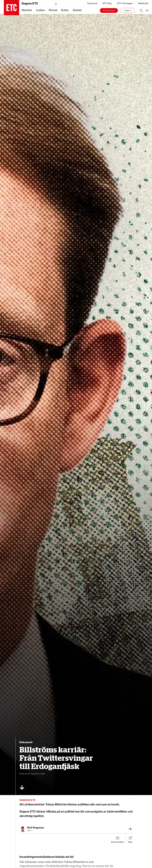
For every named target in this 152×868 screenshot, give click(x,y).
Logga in (128, 10)
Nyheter (27, 10)
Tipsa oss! (92, 3)
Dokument (26, 742)
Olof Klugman (35, 828)
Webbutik (143, 3)
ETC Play (107, 3)
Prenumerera (109, 10)
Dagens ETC (39, 3)
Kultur (65, 10)
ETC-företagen (125, 3)
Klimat (53, 10)
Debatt (77, 10)
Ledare (40, 10)
